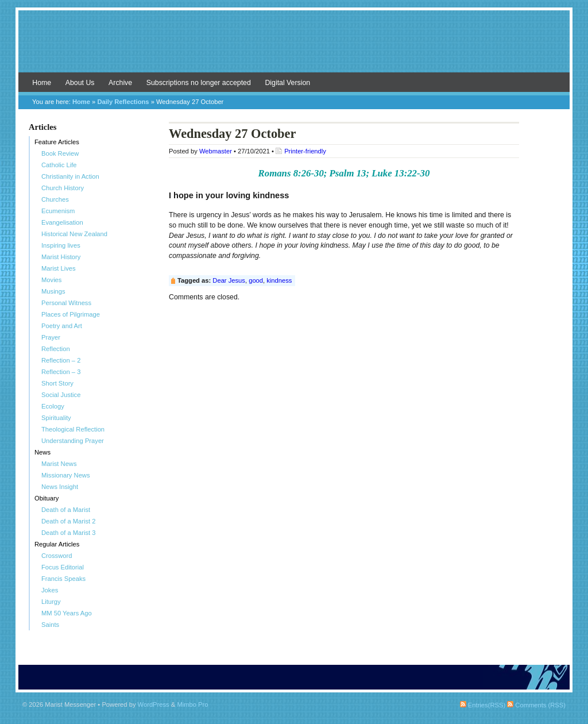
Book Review (60, 153)
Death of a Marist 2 (69, 521)
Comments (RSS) (536, 705)
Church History (63, 188)
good (256, 280)
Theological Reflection (73, 429)
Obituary (47, 498)
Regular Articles (57, 544)
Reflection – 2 (61, 360)
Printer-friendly (305, 151)
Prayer (51, 337)
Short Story (57, 383)
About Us (80, 83)
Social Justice (61, 395)
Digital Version (287, 83)
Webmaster (216, 151)
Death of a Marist (66, 510)
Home (42, 83)
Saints (50, 625)
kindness (279, 280)
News (42, 452)
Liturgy (51, 602)
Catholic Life (59, 165)
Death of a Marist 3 (69, 533)
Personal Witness (66, 303)
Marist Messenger (294, 47)
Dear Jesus (229, 280)
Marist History (61, 257)
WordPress (154, 704)
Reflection (56, 349)
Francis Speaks (63, 579)
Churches (55, 199)
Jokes (50, 590)
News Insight (60, 487)
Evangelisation (62, 222)
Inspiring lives (61, 245)
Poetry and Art (62, 326)
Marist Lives (59, 268)
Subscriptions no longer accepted (199, 83)
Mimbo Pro (192, 704)
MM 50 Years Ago (67, 613)
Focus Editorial (63, 567)
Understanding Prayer (73, 441)
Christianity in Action (70, 176)
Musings (53, 291)
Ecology (53, 406)
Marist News (59, 464)
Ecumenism (58, 211)
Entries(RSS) (483, 705)
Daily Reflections (123, 102)
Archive (120, 83)
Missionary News (66, 475)
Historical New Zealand (74, 234)
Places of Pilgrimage (71, 314)
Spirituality (56, 418)
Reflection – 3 (61, 372)
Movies (51, 280)
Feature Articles (57, 142)
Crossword (57, 556)
